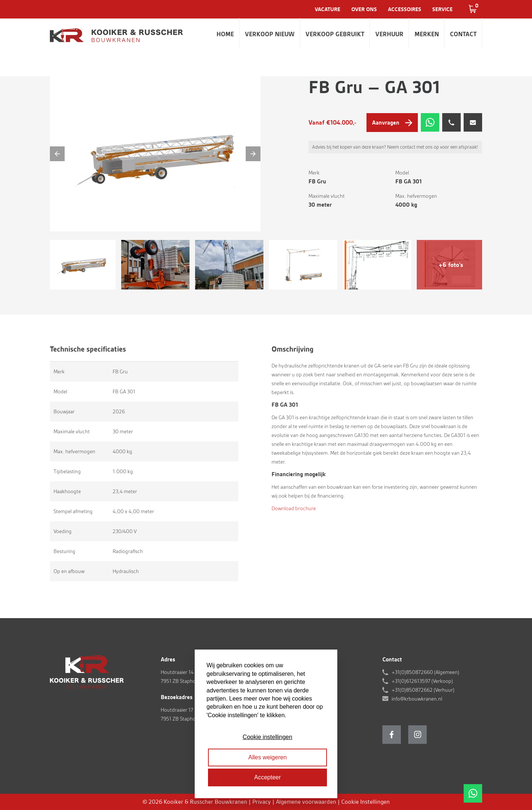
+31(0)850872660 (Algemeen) (425, 672)
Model (402, 173)
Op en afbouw (69, 571)
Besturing (64, 551)
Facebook (392, 735)
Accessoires (405, 9)
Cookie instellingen (267, 737)
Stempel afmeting (73, 511)
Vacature (328, 9)
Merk (314, 173)
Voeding (63, 531)
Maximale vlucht (327, 196)
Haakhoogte (67, 491)
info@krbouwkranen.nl (417, 699)
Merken (427, 34)
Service (442, 9)
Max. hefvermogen (416, 196)
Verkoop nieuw (270, 34)
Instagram (417, 735)
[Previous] (57, 154)
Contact (463, 34)
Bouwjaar (64, 411)
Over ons (364, 9)
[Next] (253, 154)
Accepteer (267, 777)
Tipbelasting (67, 471)
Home (225, 34)
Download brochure (294, 508)
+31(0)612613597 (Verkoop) (422, 681)
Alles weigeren (267, 757)
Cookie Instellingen (366, 802)
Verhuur (389, 34)
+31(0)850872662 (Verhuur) (423, 690)
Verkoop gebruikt (335, 34)
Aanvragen (386, 123)
